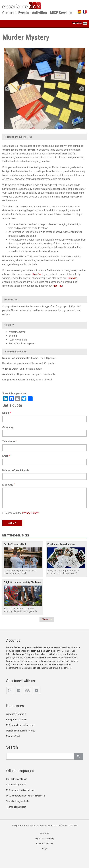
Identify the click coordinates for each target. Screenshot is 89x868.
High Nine (72, 278)
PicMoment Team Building (61, 544)
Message (8, 485)
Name (6, 413)
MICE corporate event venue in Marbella (25, 796)
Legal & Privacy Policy (45, 839)
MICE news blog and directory (20, 725)
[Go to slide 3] (46, 129)
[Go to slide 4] (48, 129)
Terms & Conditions (45, 844)
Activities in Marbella (16, 714)
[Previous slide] (7, 89)
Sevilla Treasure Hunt (15, 544)
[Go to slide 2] (43, 129)
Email (5, 456)
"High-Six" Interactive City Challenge (22, 582)
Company (8, 427)
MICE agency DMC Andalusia (20, 790)
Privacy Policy (30, 513)
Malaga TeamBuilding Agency (21, 731)
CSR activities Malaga (17, 779)
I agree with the (21, 513)
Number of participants (16, 470)
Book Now (45, 833)
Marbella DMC (13, 736)
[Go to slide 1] (41, 129)
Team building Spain (16, 807)
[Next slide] (82, 89)
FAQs (45, 849)
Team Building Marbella (18, 801)
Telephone (9, 442)
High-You (57, 286)
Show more (47, 619)
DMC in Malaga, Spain (17, 785)
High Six (36, 274)
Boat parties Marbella (17, 720)
